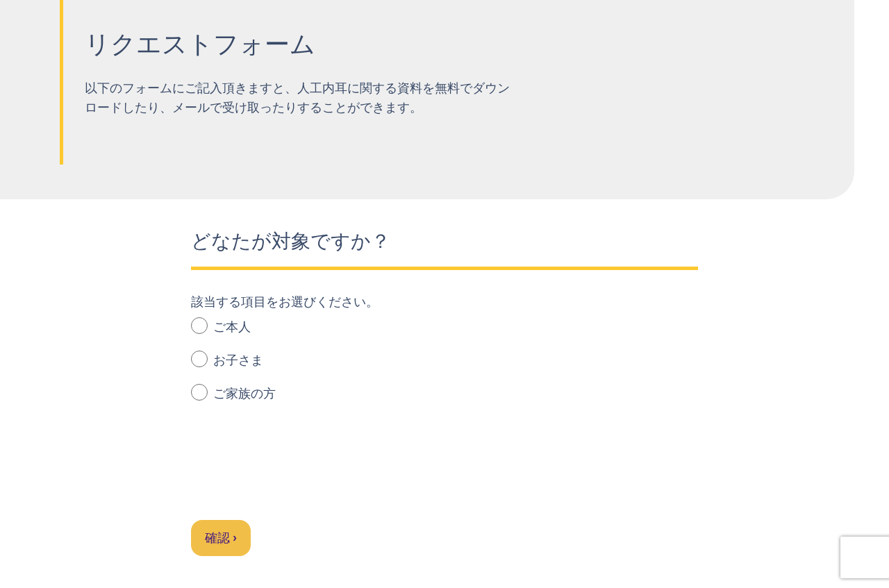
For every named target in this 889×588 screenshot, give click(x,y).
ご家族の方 (233, 393)
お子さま (227, 359)
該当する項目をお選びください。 (285, 302)
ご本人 (221, 326)
